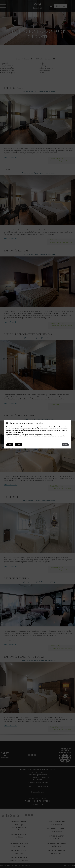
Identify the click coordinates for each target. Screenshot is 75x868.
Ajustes (65, 445)
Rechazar (19, 445)
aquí (16, 436)
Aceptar (10, 445)
